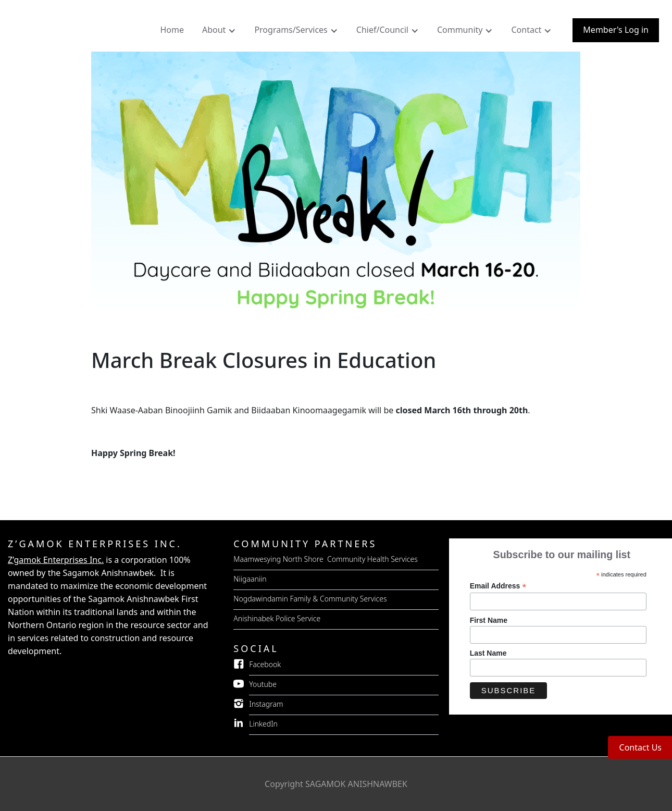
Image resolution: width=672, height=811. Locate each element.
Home (172, 30)
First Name (489, 620)
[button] (220, 32)
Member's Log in (616, 30)
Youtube (263, 684)
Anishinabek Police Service (277, 618)
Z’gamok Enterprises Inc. (56, 560)
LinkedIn (263, 724)
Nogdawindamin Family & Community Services (310, 599)
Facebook (265, 664)
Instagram (266, 704)
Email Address (498, 586)
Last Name (488, 653)
